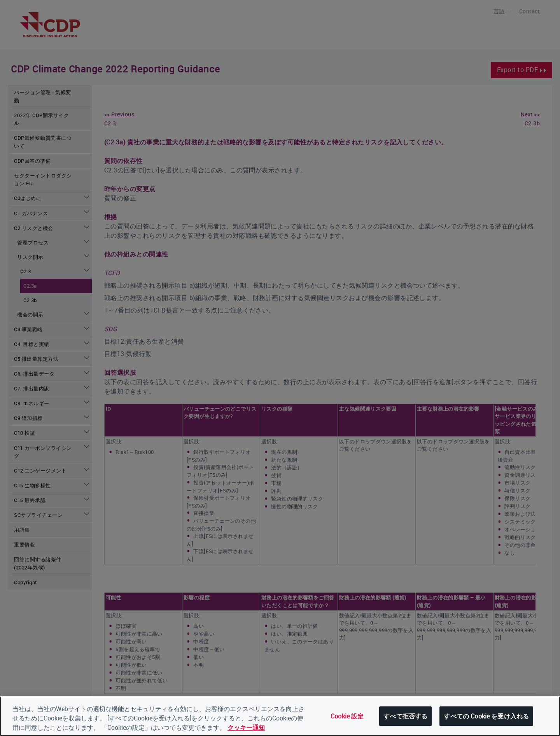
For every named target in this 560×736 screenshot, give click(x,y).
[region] (280, 716)
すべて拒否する (405, 716)
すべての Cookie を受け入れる (486, 716)
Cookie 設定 (347, 716)
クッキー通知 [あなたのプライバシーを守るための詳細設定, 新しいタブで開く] (246, 727)
